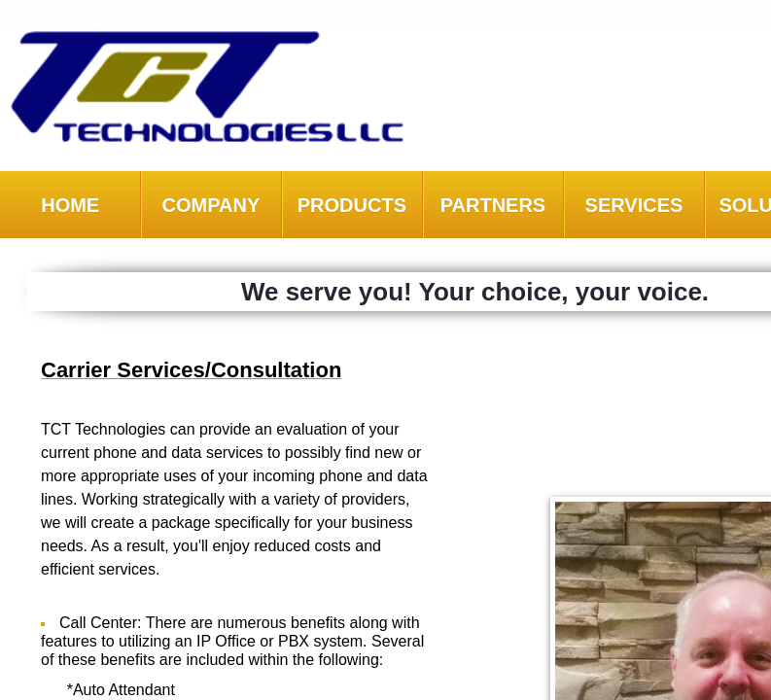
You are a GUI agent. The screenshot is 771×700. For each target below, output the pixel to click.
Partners (493, 205)
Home (70, 205)
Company (210, 205)
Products (352, 205)
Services (634, 205)
